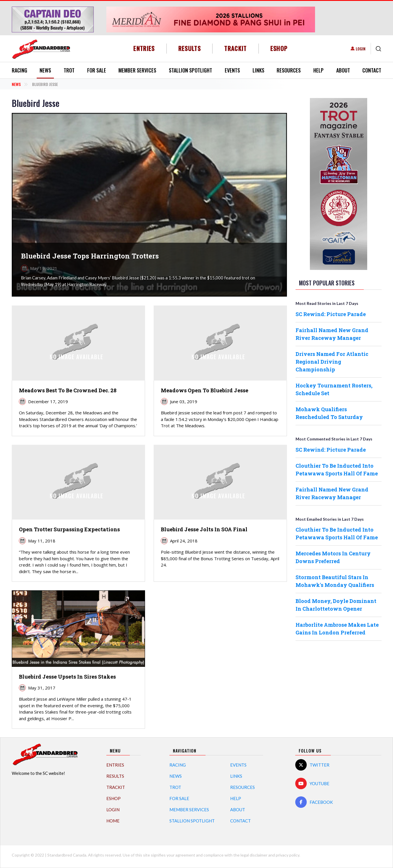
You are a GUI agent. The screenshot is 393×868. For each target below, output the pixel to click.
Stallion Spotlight (190, 70)
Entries (144, 48)
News (45, 70)
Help (318, 70)
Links (258, 70)
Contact (372, 70)
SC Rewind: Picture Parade (331, 314)
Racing (19, 70)
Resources (289, 70)
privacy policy (288, 855)
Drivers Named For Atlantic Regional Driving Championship (332, 362)
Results (190, 48)
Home (113, 821)
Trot (69, 70)
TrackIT (235, 48)
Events (232, 70)
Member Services (137, 70)
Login (361, 49)
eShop (279, 48)
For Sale (97, 70)
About (343, 70)
